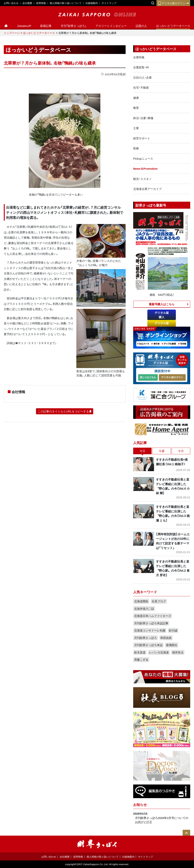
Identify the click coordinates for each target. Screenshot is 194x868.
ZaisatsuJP (24, 26)
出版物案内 (92, 3)
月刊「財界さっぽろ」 (74, 26)
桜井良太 (178, 652)
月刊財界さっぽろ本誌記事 (151, 623)
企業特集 (139, 57)
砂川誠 (173, 630)
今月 (181, 451)
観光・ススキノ (142, 179)
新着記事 (46, 26)
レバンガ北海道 (159, 652)
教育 (136, 108)
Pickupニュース (143, 158)
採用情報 (41, 3)
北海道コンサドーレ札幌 (150, 630)
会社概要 (27, 3)
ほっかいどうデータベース (173, 26)
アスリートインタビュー (111, 26)
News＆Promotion (145, 169)
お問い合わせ (11, 3)
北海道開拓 (141, 601)
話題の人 (141, 26)
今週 (162, 451)
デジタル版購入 (162, 315)
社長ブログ (159, 601)
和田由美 (166, 638)
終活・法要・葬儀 (143, 118)
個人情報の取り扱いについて (66, 3)
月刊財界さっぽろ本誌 (148, 645)
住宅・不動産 (141, 87)
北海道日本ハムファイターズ (153, 616)
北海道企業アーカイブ (147, 189)
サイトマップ (109, 3)
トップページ (12, 33)
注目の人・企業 (142, 77)
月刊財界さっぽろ (145, 638)
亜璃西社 (172, 645)
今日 (142, 451)
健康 (136, 98)
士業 (136, 128)
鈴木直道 (140, 652)
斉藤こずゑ (141, 660)
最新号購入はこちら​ (162, 304)
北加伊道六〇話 (144, 609)
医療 (136, 148)
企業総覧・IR (141, 67)
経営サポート (142, 138)
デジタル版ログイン (173, 3)
